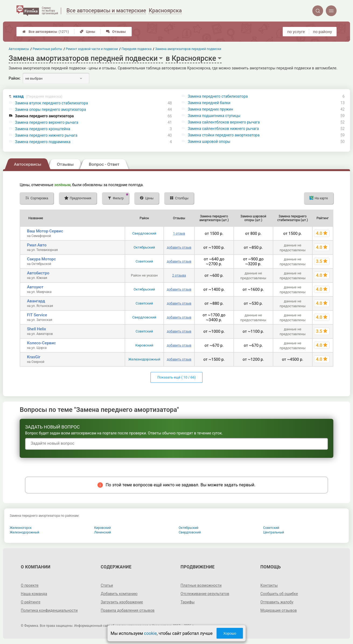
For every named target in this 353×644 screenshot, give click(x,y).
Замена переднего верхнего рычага (47, 122)
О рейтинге (31, 602)
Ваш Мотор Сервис (45, 231)
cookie (150, 633)
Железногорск (21, 528)
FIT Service (37, 315)
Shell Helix (36, 329)
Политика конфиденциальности (49, 610)
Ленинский (103, 532)
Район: (15, 78)
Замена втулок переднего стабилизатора (52, 103)
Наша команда (34, 594)
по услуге (296, 32)
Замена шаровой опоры (209, 141)
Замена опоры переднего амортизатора (51, 109)
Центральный (274, 532)
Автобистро (38, 273)
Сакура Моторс (41, 259)
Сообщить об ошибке (279, 594)
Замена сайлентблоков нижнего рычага (223, 129)
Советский (144, 261)
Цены (88, 32)
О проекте (30, 585)
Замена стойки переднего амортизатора (223, 135)
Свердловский (144, 233)
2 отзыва (179, 275)
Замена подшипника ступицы (214, 116)
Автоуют (35, 287)
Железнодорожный (144, 359)
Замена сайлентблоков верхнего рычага (224, 122)
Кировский (144, 345)
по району (322, 32)
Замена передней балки (209, 103)
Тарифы (188, 602)
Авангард (36, 301)
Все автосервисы (46, 32)
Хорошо (230, 633)
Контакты (269, 585)
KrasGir (34, 357)
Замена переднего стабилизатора (218, 96)
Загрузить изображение (122, 602)
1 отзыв (179, 233)
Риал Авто (37, 245)
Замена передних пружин (210, 109)
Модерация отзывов (279, 610)
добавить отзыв (179, 247)
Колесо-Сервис (41, 343)
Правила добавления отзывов (128, 610)
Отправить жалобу (277, 602)
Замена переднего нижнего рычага (46, 135)
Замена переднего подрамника (43, 142)
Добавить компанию (119, 594)
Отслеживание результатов (205, 594)
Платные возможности (201, 585)
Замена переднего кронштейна (43, 129)
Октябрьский (144, 247)
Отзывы (116, 32)
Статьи (107, 585)
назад (38, 96)
